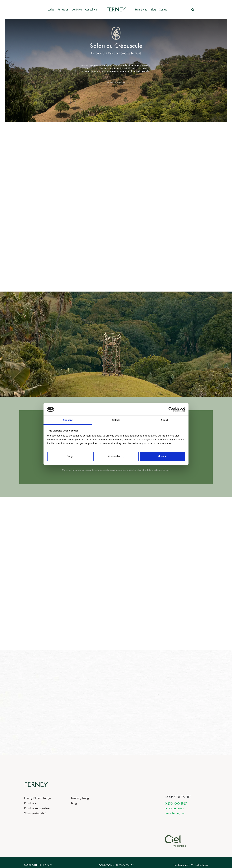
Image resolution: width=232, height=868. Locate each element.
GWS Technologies (198, 865)
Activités (77, 9)
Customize (116, 456)
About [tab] (164, 420)
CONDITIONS (106, 865)
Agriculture (91, 9)
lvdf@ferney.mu (174, 808)
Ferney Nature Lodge (38, 798)
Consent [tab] (68, 420)
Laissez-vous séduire (116, 82)
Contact (163, 9)
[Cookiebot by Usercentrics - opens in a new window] (171, 409)
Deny (70, 456)
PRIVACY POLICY (125, 865)
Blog (153, 9)
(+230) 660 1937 (176, 803)
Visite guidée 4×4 (35, 813)
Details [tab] (116, 420)
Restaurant (63, 9)
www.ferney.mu (175, 813)
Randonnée (31, 803)
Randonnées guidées (37, 808)
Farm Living (141, 9)
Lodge (51, 9)
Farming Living (80, 798)
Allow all (162, 456)
